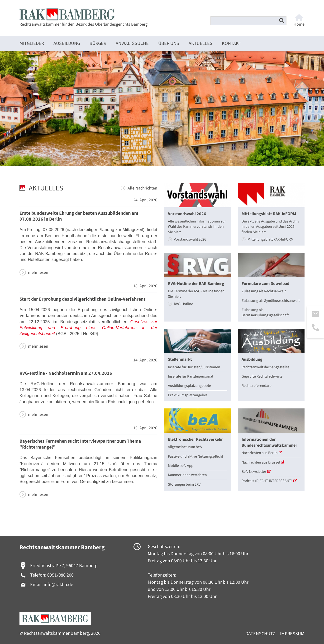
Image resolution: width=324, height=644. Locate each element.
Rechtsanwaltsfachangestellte (265, 367)
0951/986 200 (60, 575)
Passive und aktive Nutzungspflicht (195, 456)
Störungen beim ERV (184, 484)
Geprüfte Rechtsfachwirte (262, 376)
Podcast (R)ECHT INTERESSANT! (269, 481)
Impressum (292, 634)
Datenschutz (260, 634)
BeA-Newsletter (256, 472)
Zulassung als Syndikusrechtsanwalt (271, 301)
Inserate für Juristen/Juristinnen (194, 367)
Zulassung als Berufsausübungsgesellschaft (265, 313)
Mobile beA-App (181, 466)
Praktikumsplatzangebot (188, 395)
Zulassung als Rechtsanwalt (264, 291)
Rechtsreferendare (257, 386)
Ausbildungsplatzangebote (189, 386)
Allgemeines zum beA (185, 447)
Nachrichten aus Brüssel (263, 462)
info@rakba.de (58, 585)
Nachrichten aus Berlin (262, 453)
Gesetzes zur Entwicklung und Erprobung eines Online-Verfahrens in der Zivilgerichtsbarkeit (88, 328)
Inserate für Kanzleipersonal (191, 376)
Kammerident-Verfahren (187, 475)
